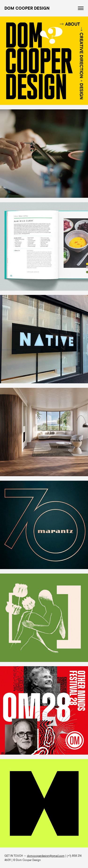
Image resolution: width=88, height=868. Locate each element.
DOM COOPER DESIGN (27, 8)
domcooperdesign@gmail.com (46, 856)
